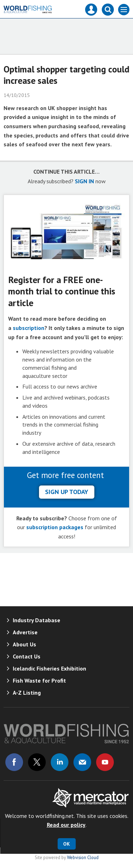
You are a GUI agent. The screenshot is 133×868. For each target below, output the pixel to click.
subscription (29, 328)
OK (66, 844)
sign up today (67, 492)
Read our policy (66, 825)
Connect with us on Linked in (60, 762)
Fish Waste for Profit (39, 680)
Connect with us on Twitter (37, 762)
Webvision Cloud (83, 857)
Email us (82, 762)
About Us (24, 644)
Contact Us (27, 656)
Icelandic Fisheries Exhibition (49, 668)
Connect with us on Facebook (14, 762)
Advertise (25, 632)
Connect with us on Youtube (105, 762)
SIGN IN (84, 181)
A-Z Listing (27, 693)
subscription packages (55, 527)
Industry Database (37, 620)
